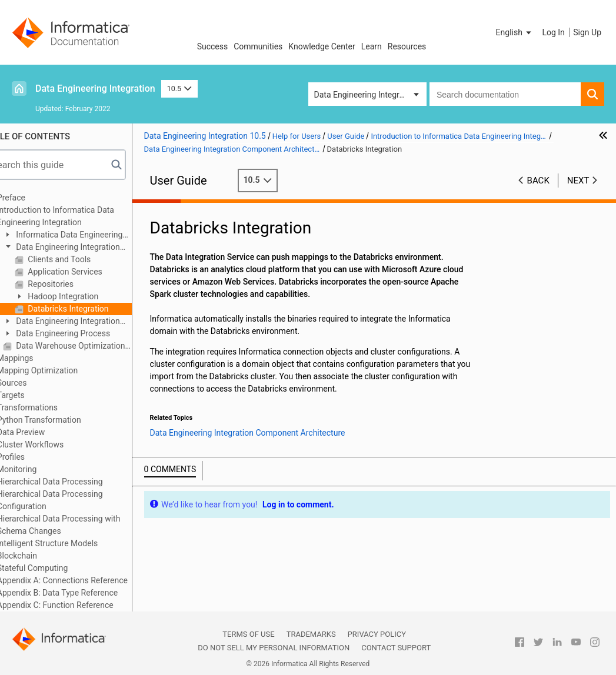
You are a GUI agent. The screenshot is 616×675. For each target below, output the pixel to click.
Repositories (72, 284)
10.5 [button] (179, 88)
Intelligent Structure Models (70, 543)
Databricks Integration (90, 309)
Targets (33, 395)
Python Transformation (61, 420)
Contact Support (396, 648)
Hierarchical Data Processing (72, 482)
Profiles (33, 457)
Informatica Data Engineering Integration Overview (85, 235)
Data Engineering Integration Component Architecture (84, 248)
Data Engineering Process (84, 333)
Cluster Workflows (53, 445)
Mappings (38, 358)
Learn (372, 46)
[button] (515, 32)
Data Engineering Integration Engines (84, 322)
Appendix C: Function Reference (78, 605)
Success (213, 46)
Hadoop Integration (84, 296)
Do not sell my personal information (274, 648)
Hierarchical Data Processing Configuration (72, 500)
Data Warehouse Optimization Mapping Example (95, 346)
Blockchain (39, 556)
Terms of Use (248, 634)
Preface (34, 198)
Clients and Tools (81, 259)
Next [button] (578, 181)
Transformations (50, 407)
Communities (258, 46)
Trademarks (311, 634)
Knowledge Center (322, 46)
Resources (407, 46)
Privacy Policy (377, 634)
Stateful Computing (55, 568)
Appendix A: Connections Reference (85, 580)
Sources (34, 383)
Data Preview (43, 432)
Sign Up (587, 32)
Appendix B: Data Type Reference (80, 593)
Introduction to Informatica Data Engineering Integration (78, 216)
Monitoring (39, 469)
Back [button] (538, 181)
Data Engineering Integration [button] (366, 95)
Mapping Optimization (60, 370)
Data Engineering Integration (95, 88)
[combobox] (505, 94)
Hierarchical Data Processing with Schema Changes (81, 525)
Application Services (86, 272)
